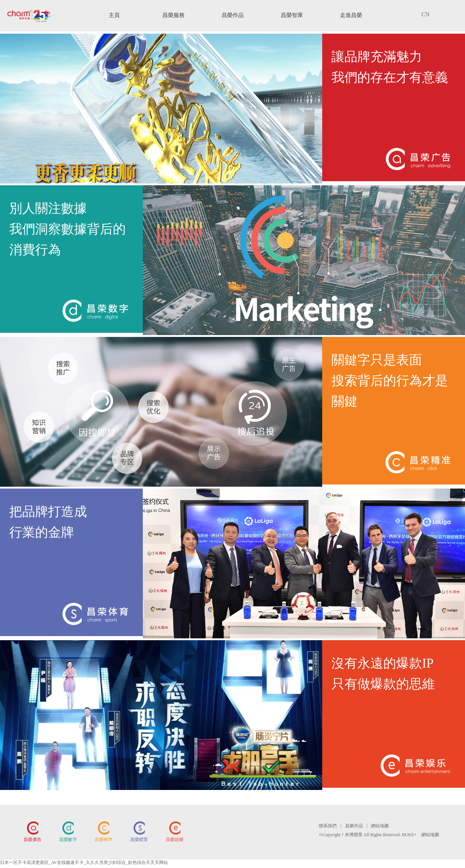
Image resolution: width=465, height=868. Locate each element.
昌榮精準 (104, 840)
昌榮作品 (354, 826)
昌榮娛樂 (175, 840)
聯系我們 (328, 826)
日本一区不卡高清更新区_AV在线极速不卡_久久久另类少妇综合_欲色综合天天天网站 (84, 862)
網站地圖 (380, 826)
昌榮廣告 (33, 840)
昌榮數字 (68, 840)
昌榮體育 (139, 840)
